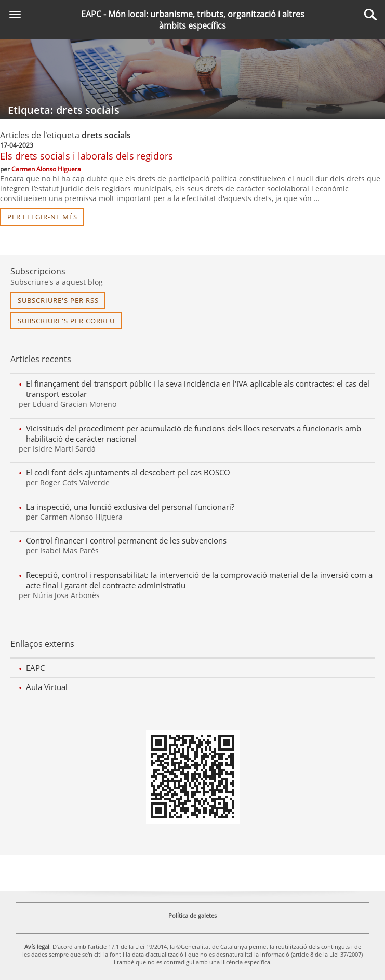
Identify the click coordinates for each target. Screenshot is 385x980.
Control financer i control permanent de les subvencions (126, 540)
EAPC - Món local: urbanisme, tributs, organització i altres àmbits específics (193, 20)
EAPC (35, 668)
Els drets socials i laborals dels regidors (87, 156)
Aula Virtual (47, 687)
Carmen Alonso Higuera (46, 169)
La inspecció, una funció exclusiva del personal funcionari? (130, 507)
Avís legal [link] (37, 946)
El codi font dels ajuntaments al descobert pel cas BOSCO (128, 472)
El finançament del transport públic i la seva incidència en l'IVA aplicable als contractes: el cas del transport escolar (198, 389)
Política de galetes (192, 915)
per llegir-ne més (42, 217)
